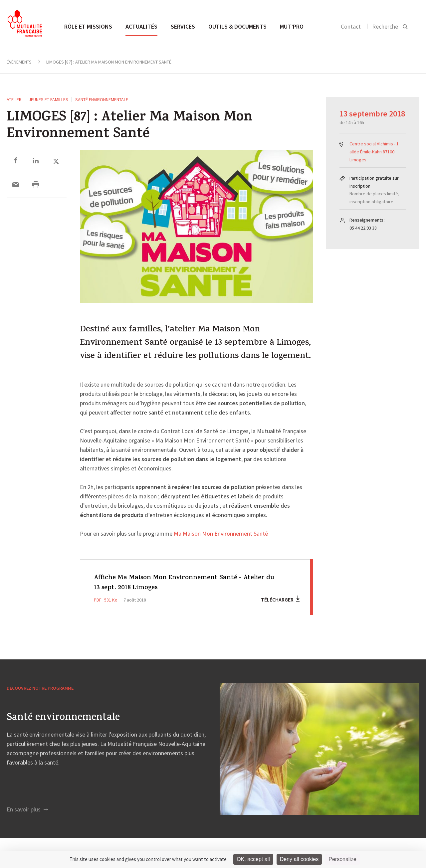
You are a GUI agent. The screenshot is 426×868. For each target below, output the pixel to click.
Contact (351, 26)
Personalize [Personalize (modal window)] (342, 859)
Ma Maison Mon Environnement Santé (221, 534)
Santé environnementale (102, 99)
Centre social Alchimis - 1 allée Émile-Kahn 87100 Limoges (374, 152)
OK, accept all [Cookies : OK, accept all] (253, 859)
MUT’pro (292, 26)
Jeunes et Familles (48, 99)
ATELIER (14, 99)
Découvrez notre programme (40, 688)
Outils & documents (237, 26)
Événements (19, 62)
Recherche (385, 26)
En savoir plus (27, 809)
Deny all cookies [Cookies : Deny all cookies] (299, 859)
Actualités (141, 26)
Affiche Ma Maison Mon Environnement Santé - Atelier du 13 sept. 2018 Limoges (184, 583)
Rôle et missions (88, 26)
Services (183, 26)
